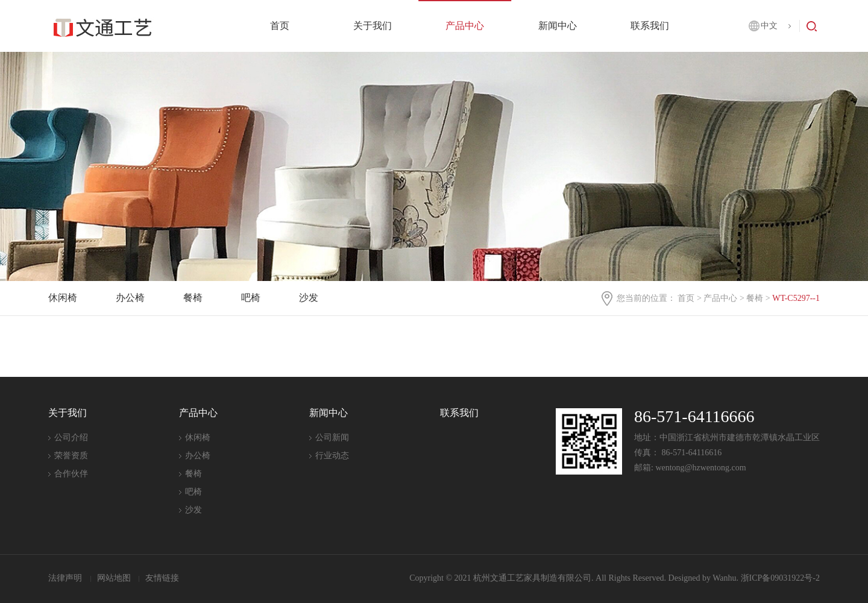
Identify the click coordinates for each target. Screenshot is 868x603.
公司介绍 (71, 437)
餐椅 (755, 298)
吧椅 (251, 298)
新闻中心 (558, 26)
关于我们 (373, 26)
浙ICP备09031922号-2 (780, 578)
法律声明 (66, 578)
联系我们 (650, 26)
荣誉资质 (71, 456)
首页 (280, 26)
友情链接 (162, 578)
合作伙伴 (71, 474)
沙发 (309, 298)
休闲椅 (63, 298)
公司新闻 (332, 437)
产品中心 (465, 26)
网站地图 (115, 578)
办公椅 (130, 298)
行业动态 (332, 456)
